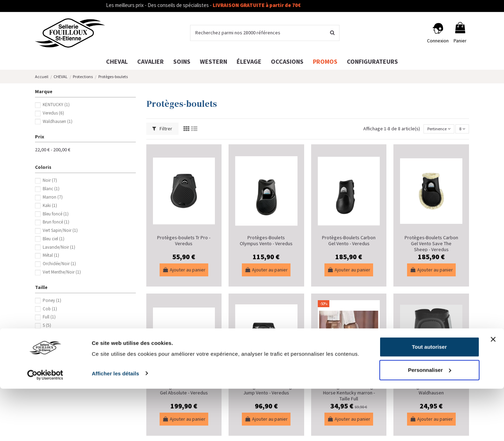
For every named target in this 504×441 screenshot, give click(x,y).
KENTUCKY (56, 105)
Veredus (53, 113)
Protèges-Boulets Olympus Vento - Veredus (266, 240)
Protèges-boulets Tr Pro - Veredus (184, 240)
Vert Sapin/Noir (60, 230)
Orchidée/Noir (59, 264)
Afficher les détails (115, 426)
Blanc (51, 189)
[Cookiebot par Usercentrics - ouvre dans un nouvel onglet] (45, 427)
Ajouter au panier (184, 270)
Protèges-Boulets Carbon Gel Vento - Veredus (349, 240)
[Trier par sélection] (435, 129)
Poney (52, 300)
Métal (51, 255)
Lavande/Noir (59, 247)
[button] (372, 61)
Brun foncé (56, 222)
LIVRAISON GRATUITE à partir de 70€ (271, 5)
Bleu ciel (54, 239)
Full (49, 317)
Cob (50, 309)
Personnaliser (430, 422)
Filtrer (162, 129)
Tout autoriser (429, 399)
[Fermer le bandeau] (493, 392)
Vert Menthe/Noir (62, 272)
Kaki (50, 205)
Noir (50, 180)
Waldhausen (58, 121)
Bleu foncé (56, 214)
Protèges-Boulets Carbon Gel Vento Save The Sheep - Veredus (431, 243)
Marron (53, 197)
